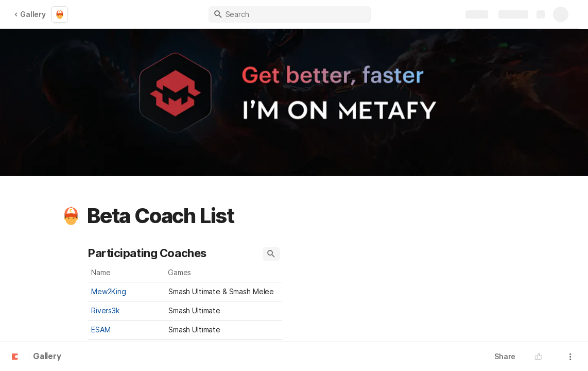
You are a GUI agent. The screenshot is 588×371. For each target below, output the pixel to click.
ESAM (101, 330)
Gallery (30, 14)
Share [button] (505, 356)
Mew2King (109, 291)
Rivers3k (105, 310)
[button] (71, 216)
